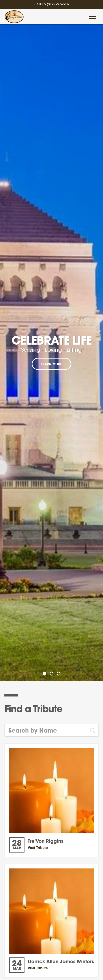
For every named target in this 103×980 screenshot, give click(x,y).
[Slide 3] (59, 674)
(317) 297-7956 (58, 4)
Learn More (51, 364)
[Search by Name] (46, 730)
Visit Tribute (38, 848)
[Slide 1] (45, 674)
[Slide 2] (52, 674)
